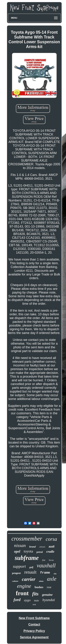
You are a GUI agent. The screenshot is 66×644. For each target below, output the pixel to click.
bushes (39, 587)
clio (55, 574)
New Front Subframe (34, 618)
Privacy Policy (34, 631)
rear (49, 587)
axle (52, 579)
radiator (15, 581)
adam (41, 581)
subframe (27, 558)
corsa (51, 539)
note (37, 600)
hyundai (49, 600)
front (22, 593)
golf (31, 567)
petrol (40, 552)
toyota (28, 551)
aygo (27, 600)
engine (24, 586)
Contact (34, 624)
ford (17, 600)
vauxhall (46, 566)
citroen (42, 547)
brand (32, 547)
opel (17, 551)
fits (35, 594)
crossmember (27, 539)
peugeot (16, 573)
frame (45, 573)
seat (34, 604)
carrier (29, 579)
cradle (50, 552)
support (19, 566)
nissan (20, 545)
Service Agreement (34, 637)
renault (30, 572)
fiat (44, 560)
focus (51, 560)
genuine (47, 595)
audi (51, 547)
